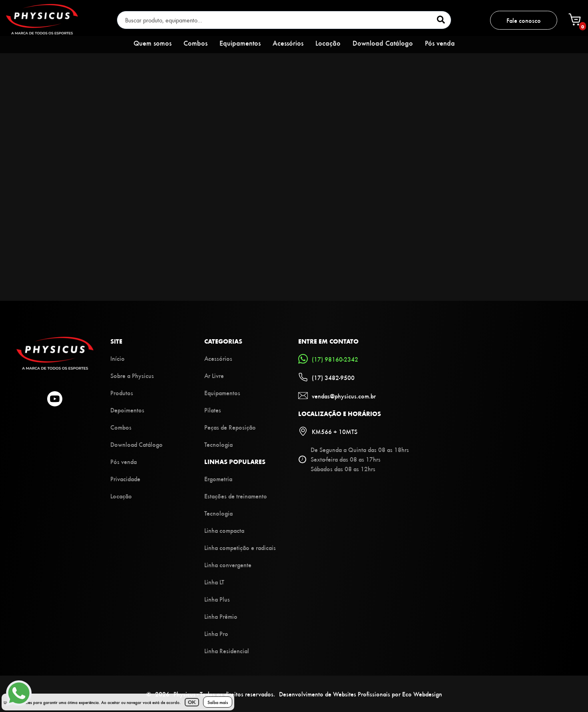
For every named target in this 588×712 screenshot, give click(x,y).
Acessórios (288, 43)
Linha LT (214, 582)
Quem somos (152, 43)
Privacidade (125, 479)
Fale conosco (524, 20)
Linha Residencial (227, 651)
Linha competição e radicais (240, 547)
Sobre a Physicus (132, 375)
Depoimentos (127, 410)
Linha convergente (228, 565)
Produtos (122, 393)
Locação (328, 43)
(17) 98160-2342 (328, 359)
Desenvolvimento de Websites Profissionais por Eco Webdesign (361, 694)
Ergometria (218, 479)
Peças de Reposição (230, 427)
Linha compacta (224, 530)
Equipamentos (240, 43)
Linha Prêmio (221, 616)
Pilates (213, 410)
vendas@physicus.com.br (337, 396)
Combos (195, 43)
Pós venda (440, 43)
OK (192, 702)
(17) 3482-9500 (326, 377)
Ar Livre (214, 375)
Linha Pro (216, 633)
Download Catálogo (383, 43)
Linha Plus (217, 599)
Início (118, 358)
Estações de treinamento (236, 496)
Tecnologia (218, 444)
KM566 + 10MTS (328, 431)
